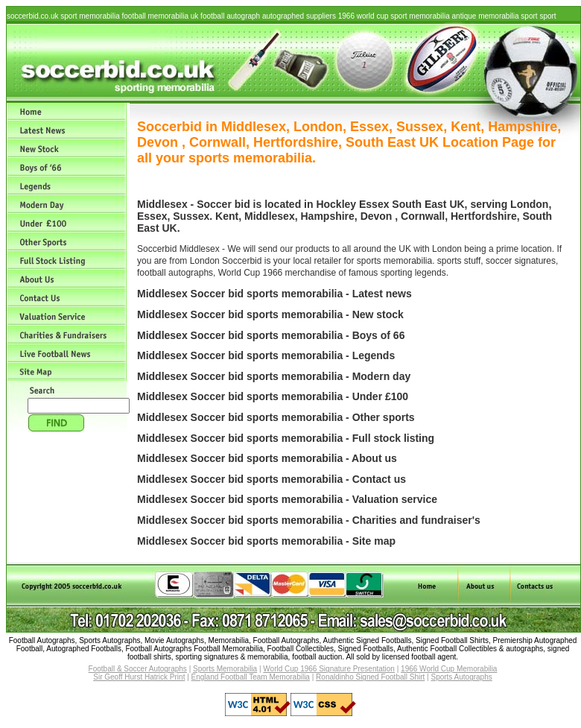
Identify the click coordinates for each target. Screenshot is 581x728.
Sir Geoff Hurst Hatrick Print (139, 677)
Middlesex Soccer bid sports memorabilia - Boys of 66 (271, 335)
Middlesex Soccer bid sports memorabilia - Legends (266, 355)
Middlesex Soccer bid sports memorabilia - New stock (270, 314)
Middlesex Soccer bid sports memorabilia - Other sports (276, 417)
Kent (227, 216)
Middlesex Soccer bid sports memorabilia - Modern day (274, 376)
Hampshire (327, 216)
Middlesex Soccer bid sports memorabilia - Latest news (274, 294)
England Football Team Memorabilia (251, 677)
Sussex (191, 216)
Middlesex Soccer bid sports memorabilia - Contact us (272, 479)
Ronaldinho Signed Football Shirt (370, 677)
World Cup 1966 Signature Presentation (329, 669)
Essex (374, 204)
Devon (377, 216)
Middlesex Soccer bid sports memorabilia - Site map (266, 541)
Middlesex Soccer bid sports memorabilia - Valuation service (287, 499)
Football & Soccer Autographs (138, 669)
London (529, 204)
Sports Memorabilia (225, 669)
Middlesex (270, 216)
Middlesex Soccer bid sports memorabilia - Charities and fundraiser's (309, 520)
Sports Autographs (461, 677)
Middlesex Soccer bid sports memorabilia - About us (267, 458)
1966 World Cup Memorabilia (449, 669)
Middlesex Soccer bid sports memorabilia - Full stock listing (286, 438)
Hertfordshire (484, 216)
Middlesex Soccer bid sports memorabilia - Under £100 (273, 396)
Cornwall (423, 216)
